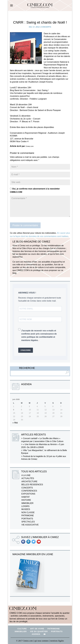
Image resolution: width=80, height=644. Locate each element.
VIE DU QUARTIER (39, 631)
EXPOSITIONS (28, 494)
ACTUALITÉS (28, 478)
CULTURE (22, 629)
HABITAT (26, 497)
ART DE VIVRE (37, 629)
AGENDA (36, 634)
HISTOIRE (26, 500)
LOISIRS (25, 506)
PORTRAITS (27, 519)
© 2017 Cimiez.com (24, 641)
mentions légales (57, 641)
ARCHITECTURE (29, 482)
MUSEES (26, 509)
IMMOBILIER (27, 503)
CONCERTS (46, 27)
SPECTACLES (28, 522)
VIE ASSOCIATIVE (30, 525)
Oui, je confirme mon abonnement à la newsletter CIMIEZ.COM (35, 190)
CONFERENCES (29, 491)
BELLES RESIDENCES (32, 485)
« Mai (15, 423)
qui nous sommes (42, 641)
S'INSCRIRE (26, 350)
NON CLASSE (28, 512)
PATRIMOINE (28, 515)
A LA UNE (26, 475)
